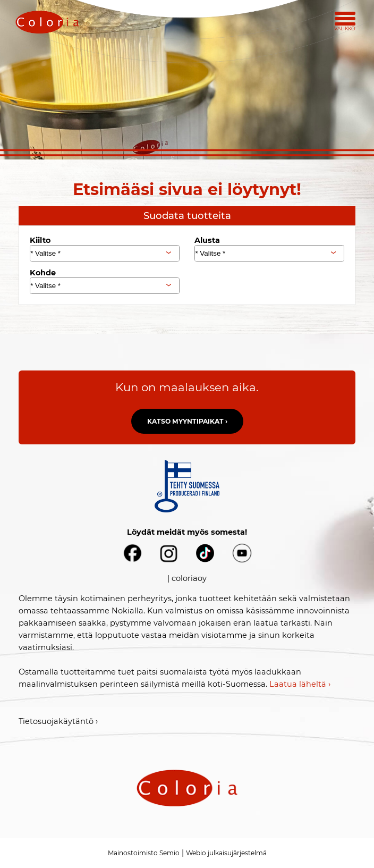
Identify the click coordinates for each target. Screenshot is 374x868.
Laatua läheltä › (300, 684)
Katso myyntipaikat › (187, 421)
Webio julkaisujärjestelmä (226, 853)
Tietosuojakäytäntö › (58, 721)
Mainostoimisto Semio (144, 853)
